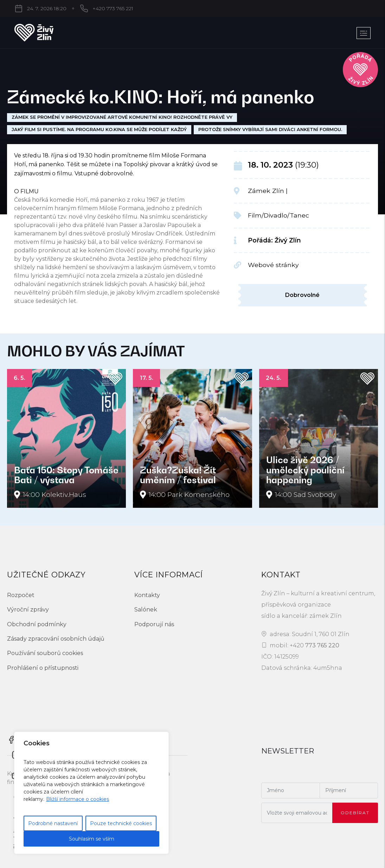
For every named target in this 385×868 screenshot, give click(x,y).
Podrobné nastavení (53, 823)
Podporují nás (154, 624)
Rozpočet (21, 595)
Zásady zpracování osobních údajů (56, 639)
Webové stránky (273, 265)
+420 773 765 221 (113, 8)
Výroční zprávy (28, 610)
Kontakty (147, 595)
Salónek (146, 610)
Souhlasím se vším (92, 839)
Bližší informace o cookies (78, 799)
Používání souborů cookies (45, 653)
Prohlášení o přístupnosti (43, 668)
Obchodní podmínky (37, 624)
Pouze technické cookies (121, 823)
